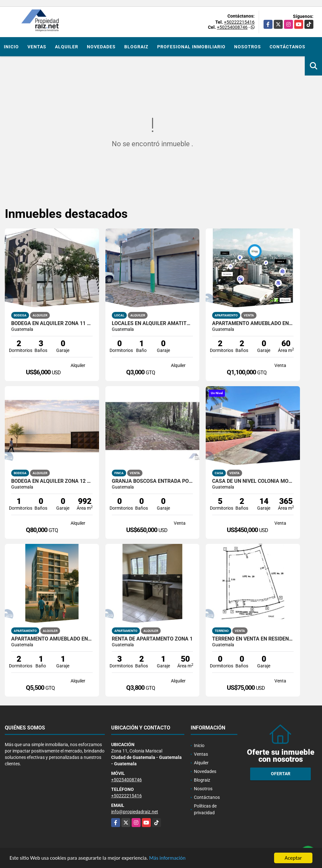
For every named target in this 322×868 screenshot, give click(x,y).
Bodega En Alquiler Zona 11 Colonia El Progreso (52, 323)
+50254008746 (232, 27)
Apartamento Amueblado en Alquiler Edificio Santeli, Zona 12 (52, 639)
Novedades (101, 47)
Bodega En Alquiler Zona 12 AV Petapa (52, 481)
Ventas (37, 47)
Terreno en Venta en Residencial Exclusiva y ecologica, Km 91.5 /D (253, 639)
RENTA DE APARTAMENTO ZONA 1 (152, 639)
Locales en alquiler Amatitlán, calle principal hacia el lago (153, 323)
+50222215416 (239, 22)
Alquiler (67, 47)
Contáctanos (287, 47)
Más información (170, 859)
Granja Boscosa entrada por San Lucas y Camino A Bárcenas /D (153, 481)
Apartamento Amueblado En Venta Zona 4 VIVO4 (253, 323)
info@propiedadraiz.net (135, 812)
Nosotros (248, 47)
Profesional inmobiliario (191, 47)
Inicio (11, 47)
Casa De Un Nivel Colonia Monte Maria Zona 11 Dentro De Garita (253, 481)
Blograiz (136, 47)
